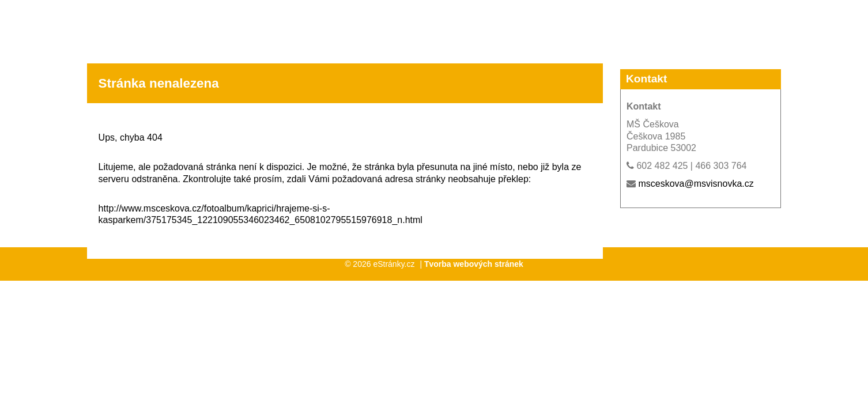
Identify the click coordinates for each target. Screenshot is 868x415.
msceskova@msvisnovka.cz (696, 184)
